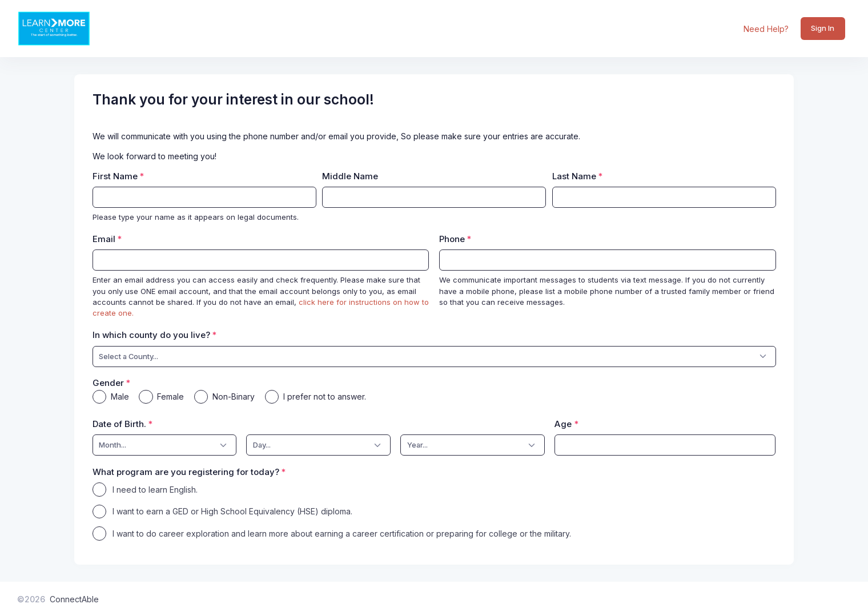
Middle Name (350, 176)
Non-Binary (234, 396)
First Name (115, 176)
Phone (452, 239)
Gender (108, 383)
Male (120, 396)
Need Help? (766, 29)
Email (104, 239)
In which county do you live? (151, 335)
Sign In (823, 28)
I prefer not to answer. (325, 396)
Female (170, 396)
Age (563, 424)
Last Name (574, 176)
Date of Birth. (119, 424)
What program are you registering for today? (186, 472)
